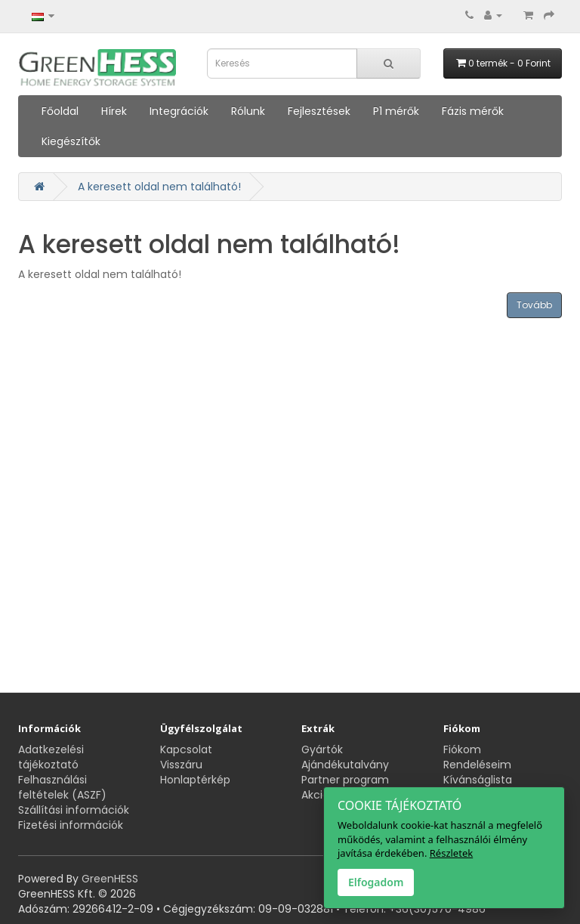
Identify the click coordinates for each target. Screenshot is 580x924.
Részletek (451, 853)
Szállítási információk (74, 810)
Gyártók (322, 749)
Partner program (345, 780)
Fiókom (462, 749)
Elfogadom (376, 882)
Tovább (534, 305)
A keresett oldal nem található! (159, 187)
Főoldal (60, 111)
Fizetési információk (71, 825)
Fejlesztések (319, 111)
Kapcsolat (186, 749)
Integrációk (179, 111)
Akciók (318, 795)
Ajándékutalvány (345, 765)
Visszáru (181, 765)
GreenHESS (110, 879)
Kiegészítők (71, 141)
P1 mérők (396, 111)
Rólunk (248, 111)
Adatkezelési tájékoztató (51, 757)
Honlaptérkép (195, 780)
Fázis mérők (473, 111)
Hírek (114, 111)
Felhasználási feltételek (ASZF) (62, 787)
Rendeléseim (477, 765)
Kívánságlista (478, 780)
